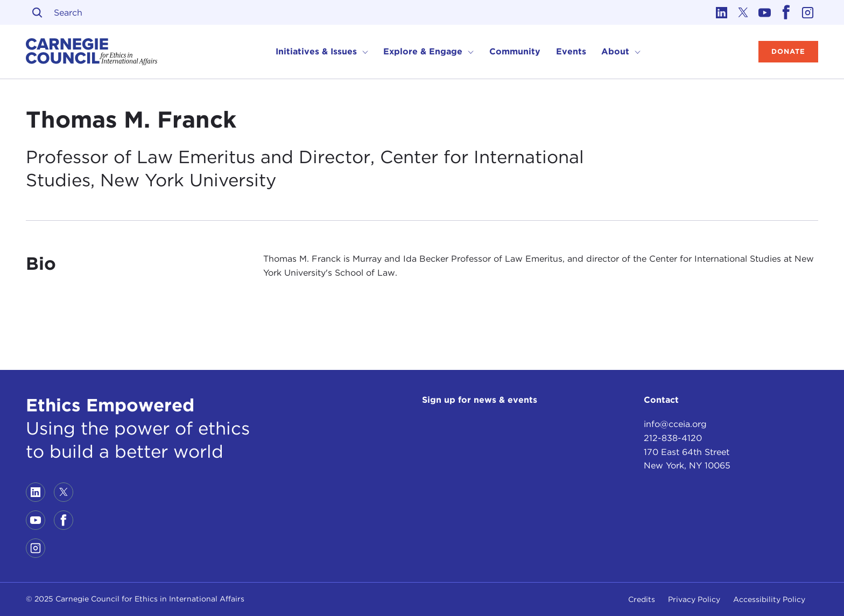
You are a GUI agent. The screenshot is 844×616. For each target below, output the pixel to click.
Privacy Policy (694, 599)
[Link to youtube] (764, 12)
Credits (642, 599)
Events (571, 51)
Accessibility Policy (769, 599)
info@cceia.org (675, 424)
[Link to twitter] (743, 12)
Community (515, 51)
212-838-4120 (673, 438)
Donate (788, 51)
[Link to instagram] (807, 12)
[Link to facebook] (786, 12)
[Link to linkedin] (721, 12)
